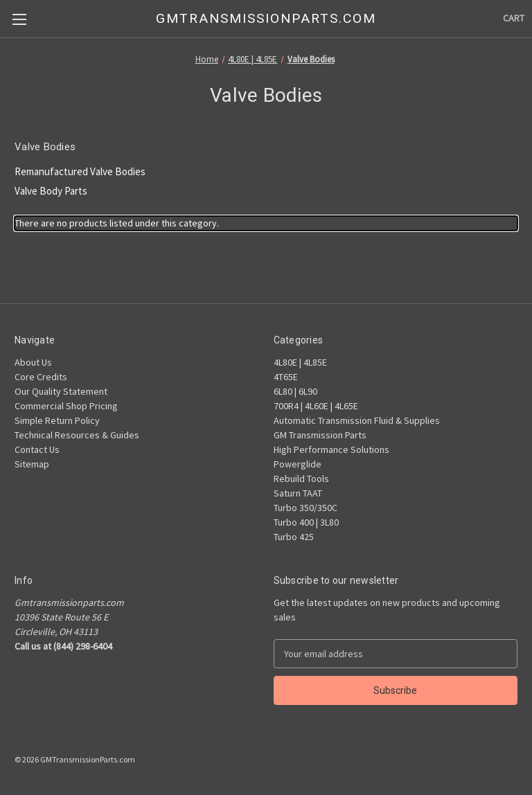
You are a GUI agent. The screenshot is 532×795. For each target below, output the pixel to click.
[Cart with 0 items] (514, 18)
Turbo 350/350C (305, 508)
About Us (33, 362)
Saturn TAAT (298, 493)
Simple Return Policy (57, 420)
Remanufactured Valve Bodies (80, 171)
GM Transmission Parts (320, 435)
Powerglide (298, 464)
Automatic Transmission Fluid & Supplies (357, 420)
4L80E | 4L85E (300, 362)
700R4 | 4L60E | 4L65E (316, 406)
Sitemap (32, 464)
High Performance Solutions (331, 449)
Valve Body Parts (51, 191)
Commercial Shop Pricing (66, 406)
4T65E (286, 377)
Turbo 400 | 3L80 (306, 522)
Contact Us (37, 449)
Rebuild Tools (301, 479)
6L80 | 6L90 (295, 391)
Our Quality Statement (61, 391)
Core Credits (41, 377)
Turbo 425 (294, 537)
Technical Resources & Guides (77, 435)
